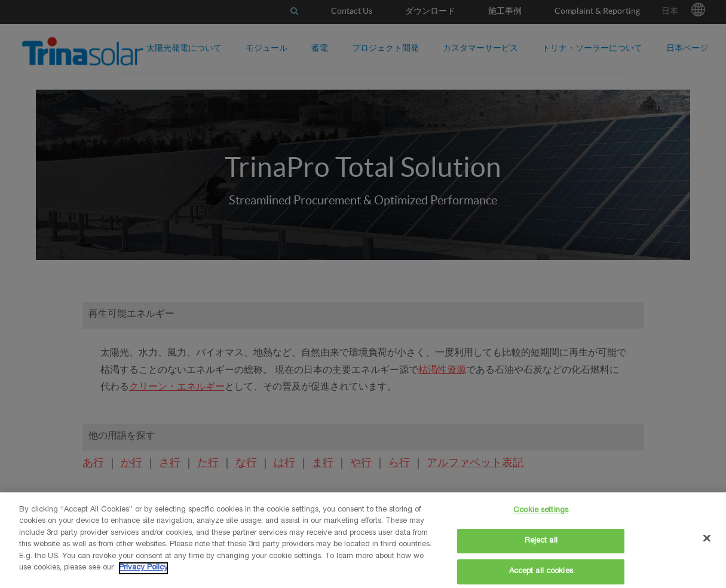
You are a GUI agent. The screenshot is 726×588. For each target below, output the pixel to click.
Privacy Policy (143, 568)
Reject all (541, 541)
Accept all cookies (541, 572)
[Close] (707, 538)
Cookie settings (541, 511)
